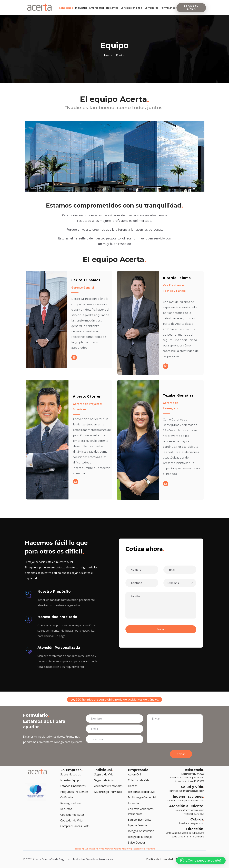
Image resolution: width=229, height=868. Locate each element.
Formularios (168, 8)
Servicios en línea (131, 8)
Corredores (151, 8)
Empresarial (97, 8)
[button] (201, 861)
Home (108, 55)
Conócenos (66, 8)
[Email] (73, 361)
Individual (81, 8)
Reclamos (112, 8)
